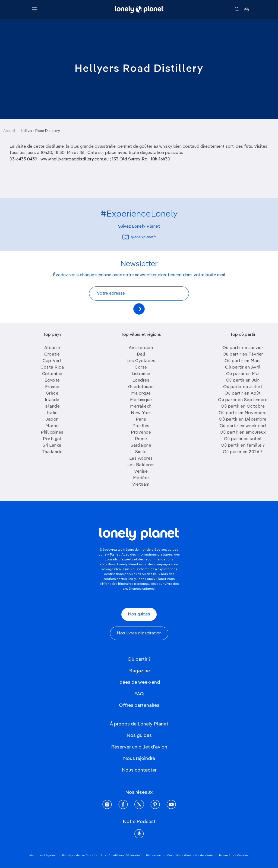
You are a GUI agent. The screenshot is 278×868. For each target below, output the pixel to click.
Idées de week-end (139, 682)
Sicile (141, 452)
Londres (141, 380)
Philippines (52, 433)
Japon (52, 420)
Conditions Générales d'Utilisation (135, 856)
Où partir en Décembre (243, 420)
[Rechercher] (237, 9)
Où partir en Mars (243, 361)
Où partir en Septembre (243, 400)
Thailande (52, 452)
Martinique (141, 400)
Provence (141, 433)
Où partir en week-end (243, 426)
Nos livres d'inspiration (139, 633)
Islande (52, 406)
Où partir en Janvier (243, 348)
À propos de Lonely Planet (139, 724)
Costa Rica (52, 367)
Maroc (52, 426)
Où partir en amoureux (243, 433)
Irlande (52, 400)
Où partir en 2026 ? (243, 452)
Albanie (52, 348)
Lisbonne (141, 374)
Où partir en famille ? (243, 446)
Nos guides (139, 614)
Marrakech (141, 406)
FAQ (139, 694)
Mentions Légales (43, 856)
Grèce (52, 393)
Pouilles (141, 426)
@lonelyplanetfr (139, 237)
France (52, 387)
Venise (141, 472)
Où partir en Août (243, 393)
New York (141, 413)
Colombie (52, 374)
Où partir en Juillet (243, 387)
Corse (141, 367)
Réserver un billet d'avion (139, 747)
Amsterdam (141, 348)
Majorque (141, 393)
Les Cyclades (141, 361)
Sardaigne (141, 446)
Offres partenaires (139, 705)
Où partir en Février (243, 354)
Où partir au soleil (243, 439)
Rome (141, 439)
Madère (141, 478)
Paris (141, 420)
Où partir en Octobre (243, 406)
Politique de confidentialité (82, 856)
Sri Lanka (52, 446)
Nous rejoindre (139, 759)
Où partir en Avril (243, 367)
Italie (52, 413)
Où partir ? (139, 659)
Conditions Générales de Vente (190, 856)
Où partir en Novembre (243, 413)
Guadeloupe (141, 387)
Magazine (139, 671)
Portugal (52, 439)
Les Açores (141, 459)
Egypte (52, 380)
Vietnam (141, 485)
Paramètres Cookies (234, 856)
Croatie (52, 354)
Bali (141, 354)
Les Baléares (141, 465)
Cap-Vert (52, 361)
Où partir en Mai (243, 374)
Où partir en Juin (243, 380)
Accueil (9, 131)
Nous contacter (139, 770)
